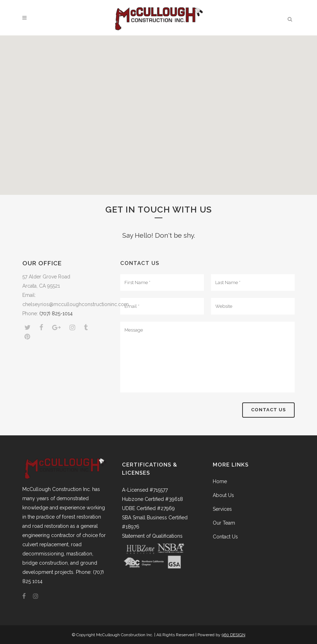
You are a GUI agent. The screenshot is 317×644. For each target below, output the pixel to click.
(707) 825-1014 (56, 313)
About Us (223, 495)
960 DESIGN (233, 635)
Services (222, 509)
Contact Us (225, 537)
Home (220, 481)
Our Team (224, 523)
